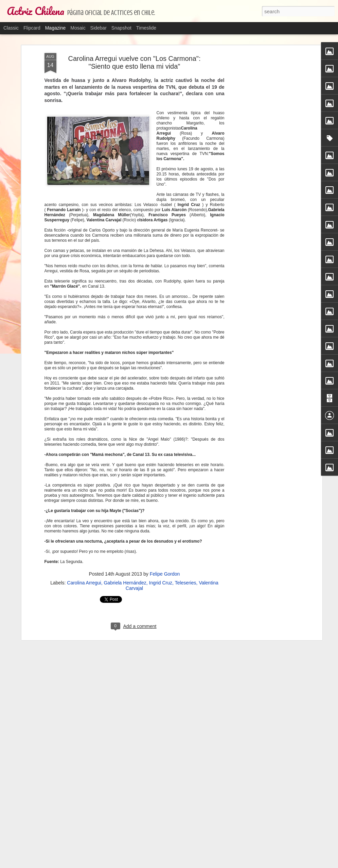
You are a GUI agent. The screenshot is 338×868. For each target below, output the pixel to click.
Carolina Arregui (84, 582)
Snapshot (121, 28)
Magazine (56, 28)
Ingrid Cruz (161, 582)
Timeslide (146, 28)
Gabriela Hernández (125, 582)
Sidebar (99, 28)
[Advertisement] (262, 98)
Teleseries (186, 582)
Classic (11, 28)
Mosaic (78, 28)
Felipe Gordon (165, 573)
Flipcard (32, 28)
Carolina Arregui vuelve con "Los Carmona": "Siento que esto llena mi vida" (135, 62)
